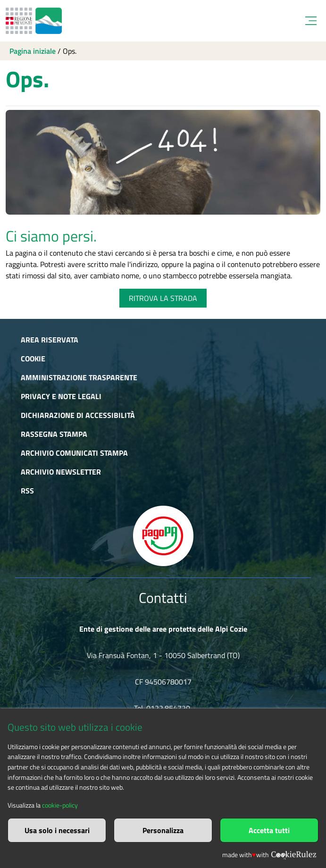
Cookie (33, 359)
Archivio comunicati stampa (74, 453)
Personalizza (163, 830)
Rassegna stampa (54, 434)
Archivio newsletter (61, 472)
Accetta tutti (269, 830)
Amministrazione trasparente (79, 377)
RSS (27, 491)
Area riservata (50, 340)
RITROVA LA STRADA (163, 298)
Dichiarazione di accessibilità (78, 415)
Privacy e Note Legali (61, 396)
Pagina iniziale (33, 51)
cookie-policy (60, 805)
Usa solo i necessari (57, 830)
